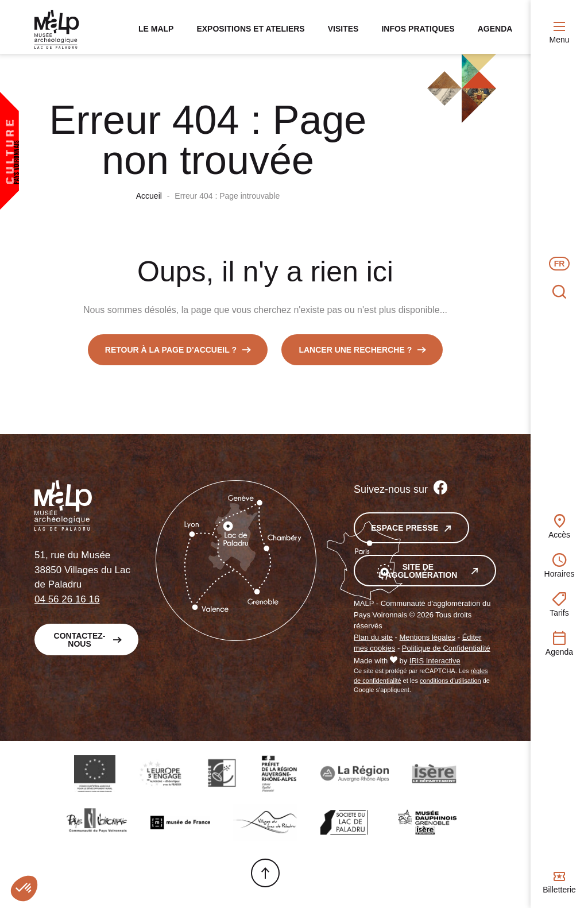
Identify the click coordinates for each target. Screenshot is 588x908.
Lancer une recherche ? (355, 353)
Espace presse (405, 531)
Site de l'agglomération (418, 574)
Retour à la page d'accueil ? (171, 353)
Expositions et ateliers (234, 29)
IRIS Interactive (435, 664)
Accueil (149, 199)
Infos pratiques (402, 29)
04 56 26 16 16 (67, 602)
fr (560, 264)
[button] (24, 888)
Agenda (479, 29)
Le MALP (140, 29)
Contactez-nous (80, 643)
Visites (327, 29)
